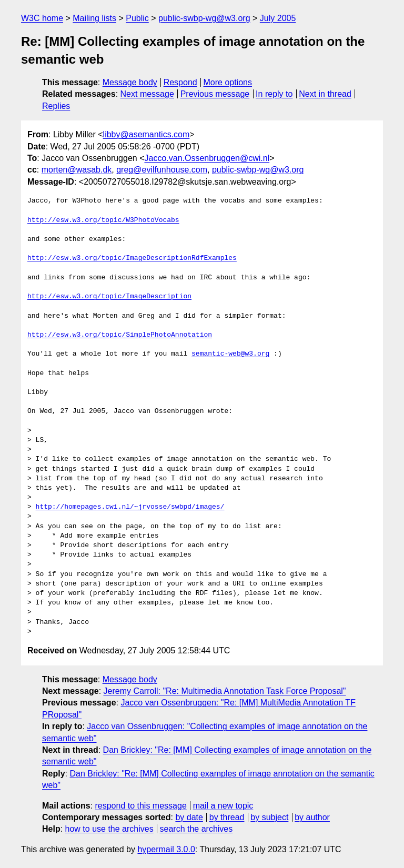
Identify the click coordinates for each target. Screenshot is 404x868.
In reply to (274, 94)
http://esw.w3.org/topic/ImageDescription (109, 297)
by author (312, 817)
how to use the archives (109, 829)
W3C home (42, 18)
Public (137, 18)
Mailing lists (94, 18)
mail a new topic (223, 806)
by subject (269, 817)
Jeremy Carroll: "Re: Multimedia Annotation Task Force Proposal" (225, 691)
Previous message (215, 94)
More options (228, 82)
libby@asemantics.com (147, 134)
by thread (227, 817)
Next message (147, 94)
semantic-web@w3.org (230, 354)
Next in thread (325, 94)
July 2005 (278, 18)
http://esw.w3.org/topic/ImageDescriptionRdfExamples (132, 258)
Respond (180, 82)
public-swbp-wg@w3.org (204, 18)
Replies (56, 106)
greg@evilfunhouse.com (162, 170)
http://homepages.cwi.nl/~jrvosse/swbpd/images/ (130, 507)
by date (189, 817)
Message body (130, 82)
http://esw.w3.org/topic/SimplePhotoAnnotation (120, 335)
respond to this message (140, 806)
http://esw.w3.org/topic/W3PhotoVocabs (103, 220)
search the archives (196, 829)
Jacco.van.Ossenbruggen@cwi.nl (207, 158)
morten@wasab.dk (77, 170)
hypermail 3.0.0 (166, 849)
